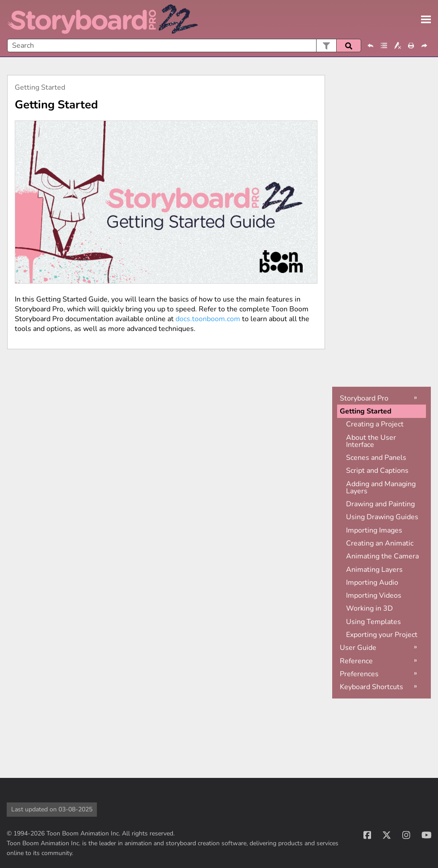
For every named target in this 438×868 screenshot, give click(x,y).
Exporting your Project (382, 635)
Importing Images (374, 530)
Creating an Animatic (380, 543)
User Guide (358, 648)
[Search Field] (184, 45)
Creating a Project (375, 424)
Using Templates (373, 622)
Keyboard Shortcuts (371, 687)
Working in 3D (369, 608)
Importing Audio (372, 583)
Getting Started (366, 411)
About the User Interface (371, 441)
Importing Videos (374, 595)
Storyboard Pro (364, 398)
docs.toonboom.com (208, 319)
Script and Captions (377, 471)
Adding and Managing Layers (381, 488)
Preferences (359, 674)
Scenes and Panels (376, 458)
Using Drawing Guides (382, 517)
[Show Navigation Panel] (426, 20)
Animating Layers (374, 570)
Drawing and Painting (380, 504)
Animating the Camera (382, 556)
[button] (326, 45)
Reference (356, 661)
